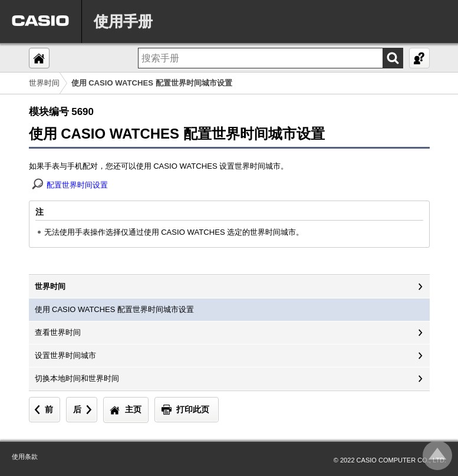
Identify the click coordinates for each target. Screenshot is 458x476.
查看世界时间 (58, 332)
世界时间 (44, 83)
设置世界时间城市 (65, 355)
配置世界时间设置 (77, 185)
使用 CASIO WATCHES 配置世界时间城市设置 (114, 309)
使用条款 (25, 457)
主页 (133, 409)
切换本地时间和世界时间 (77, 378)
